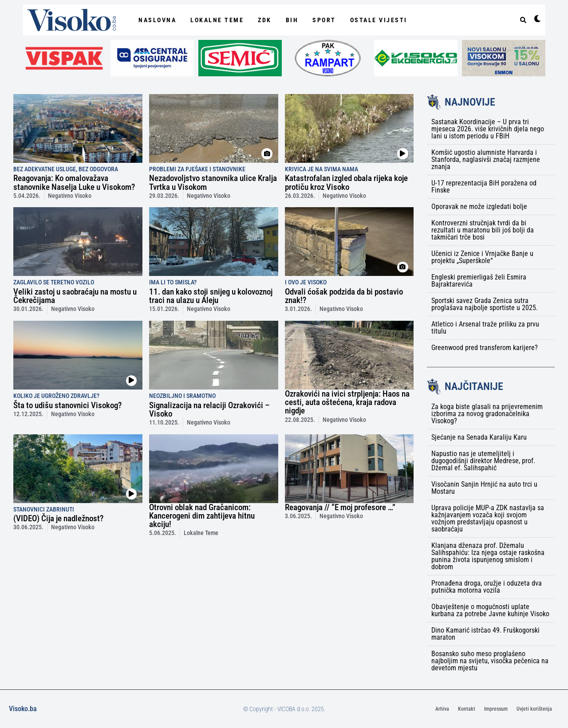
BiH (292, 20)
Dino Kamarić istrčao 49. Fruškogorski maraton (485, 634)
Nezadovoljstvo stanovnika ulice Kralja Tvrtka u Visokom (213, 182)
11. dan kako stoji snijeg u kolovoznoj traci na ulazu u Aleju (211, 296)
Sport (324, 20)
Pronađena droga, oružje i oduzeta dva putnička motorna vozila (487, 587)
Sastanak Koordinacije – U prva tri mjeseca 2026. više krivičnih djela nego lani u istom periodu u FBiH (488, 129)
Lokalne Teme (217, 20)
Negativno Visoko (70, 196)
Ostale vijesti (379, 20)
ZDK (265, 20)
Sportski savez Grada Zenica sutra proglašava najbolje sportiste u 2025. (485, 304)
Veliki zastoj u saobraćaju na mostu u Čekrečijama (75, 296)
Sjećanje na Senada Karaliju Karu (479, 437)
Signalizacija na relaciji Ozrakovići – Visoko (209, 409)
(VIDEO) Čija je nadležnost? (58, 518)
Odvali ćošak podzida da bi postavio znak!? (344, 296)
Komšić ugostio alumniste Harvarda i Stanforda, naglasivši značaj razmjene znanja (486, 159)
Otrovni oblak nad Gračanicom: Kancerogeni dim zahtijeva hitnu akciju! (202, 516)
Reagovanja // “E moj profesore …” (340, 507)
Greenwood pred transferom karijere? (485, 348)
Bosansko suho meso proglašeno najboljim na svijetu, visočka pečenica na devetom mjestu (490, 661)
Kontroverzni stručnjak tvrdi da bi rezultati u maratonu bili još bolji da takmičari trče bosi (483, 230)
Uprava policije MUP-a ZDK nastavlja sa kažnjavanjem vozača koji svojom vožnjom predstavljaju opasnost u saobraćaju (488, 518)
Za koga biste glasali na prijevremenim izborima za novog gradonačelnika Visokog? (487, 414)
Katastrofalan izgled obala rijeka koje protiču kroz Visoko (346, 182)
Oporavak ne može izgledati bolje (479, 207)
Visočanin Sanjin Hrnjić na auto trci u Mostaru (484, 488)
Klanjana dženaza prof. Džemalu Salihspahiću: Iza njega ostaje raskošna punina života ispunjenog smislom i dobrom (488, 556)
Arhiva (442, 709)
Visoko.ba (23, 709)
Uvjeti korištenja (534, 709)
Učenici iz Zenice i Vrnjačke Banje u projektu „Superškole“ (482, 257)
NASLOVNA (157, 20)
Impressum (496, 709)
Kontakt (467, 709)
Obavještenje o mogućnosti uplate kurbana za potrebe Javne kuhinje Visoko (490, 610)
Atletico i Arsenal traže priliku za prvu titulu (485, 328)
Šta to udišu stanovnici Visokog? (67, 405)
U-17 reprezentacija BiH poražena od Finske (484, 187)
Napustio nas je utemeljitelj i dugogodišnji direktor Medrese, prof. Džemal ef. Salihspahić (483, 461)
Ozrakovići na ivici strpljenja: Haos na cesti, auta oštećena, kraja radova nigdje (347, 402)
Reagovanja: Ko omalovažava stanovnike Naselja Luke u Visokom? (74, 182)
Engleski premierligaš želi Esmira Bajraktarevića (479, 281)
